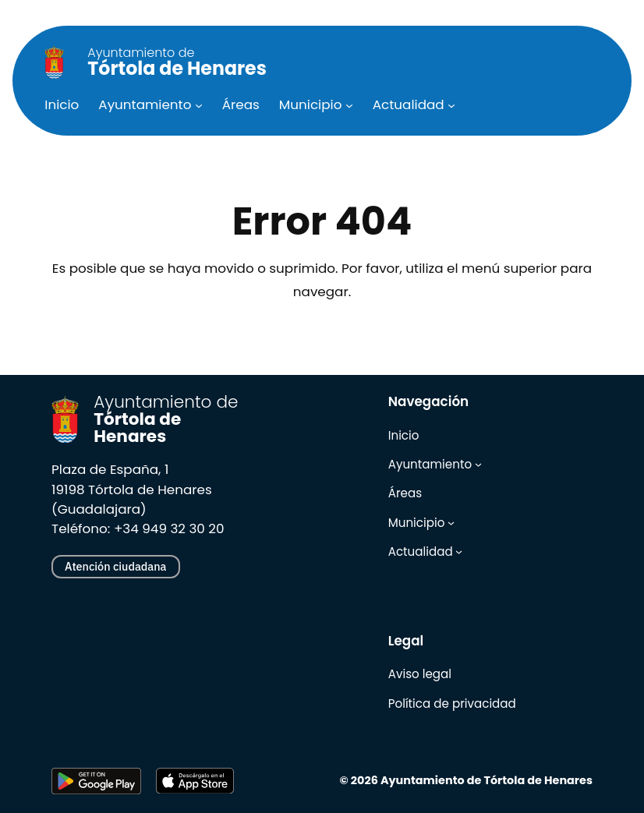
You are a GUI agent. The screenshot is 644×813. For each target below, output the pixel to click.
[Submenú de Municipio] (349, 104)
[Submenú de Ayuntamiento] (199, 104)
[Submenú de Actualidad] (451, 104)
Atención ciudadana (115, 566)
